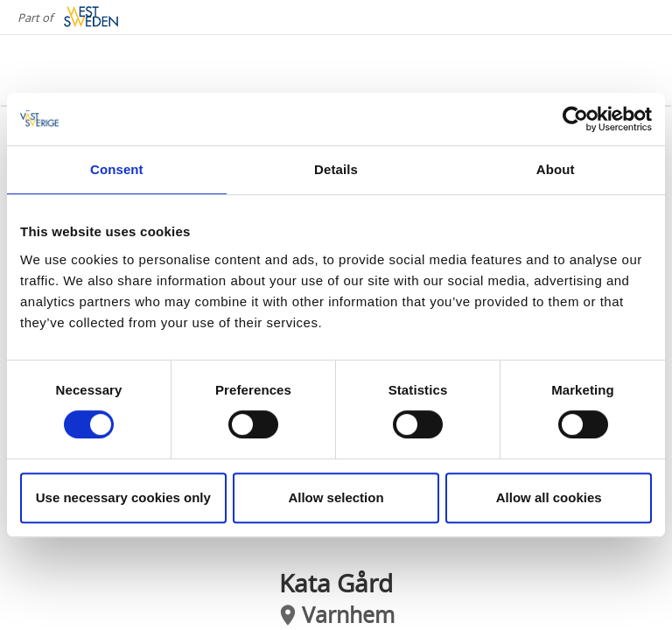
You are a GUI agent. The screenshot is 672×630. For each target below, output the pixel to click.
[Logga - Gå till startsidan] (87, 70)
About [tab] (556, 169)
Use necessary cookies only (123, 497)
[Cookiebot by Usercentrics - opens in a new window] (575, 119)
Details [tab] (336, 169)
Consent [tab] (117, 169)
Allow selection (336, 497)
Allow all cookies (549, 497)
